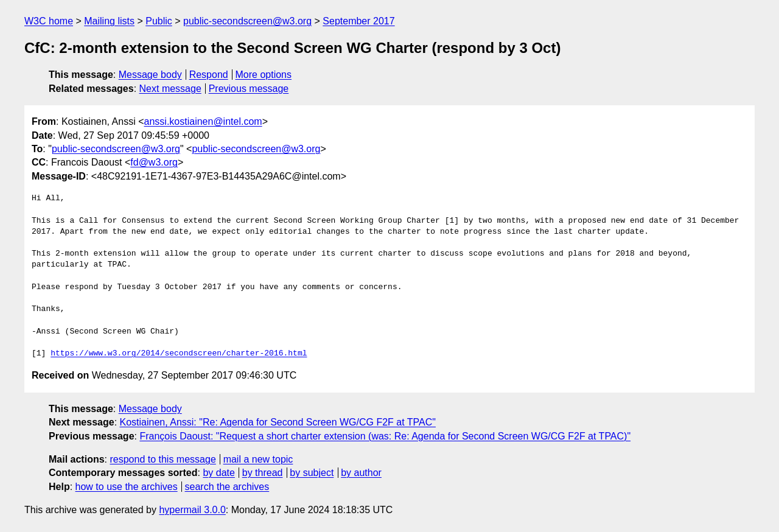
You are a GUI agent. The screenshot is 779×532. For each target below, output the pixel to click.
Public (159, 21)
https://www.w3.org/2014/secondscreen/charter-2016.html (179, 354)
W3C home (49, 21)
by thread (263, 473)
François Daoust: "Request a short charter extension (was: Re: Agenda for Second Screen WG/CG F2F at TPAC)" (385, 436)
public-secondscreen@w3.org (247, 21)
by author (361, 473)
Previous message (249, 89)
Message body (150, 75)
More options (264, 75)
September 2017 (358, 21)
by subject (312, 473)
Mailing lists (109, 21)
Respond (209, 75)
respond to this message (162, 459)
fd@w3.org (154, 162)
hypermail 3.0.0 (192, 510)
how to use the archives (127, 487)
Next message (170, 89)
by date (218, 473)
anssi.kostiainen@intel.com (203, 121)
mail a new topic (258, 459)
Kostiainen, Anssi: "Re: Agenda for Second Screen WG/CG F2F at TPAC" (278, 422)
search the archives (227, 487)
